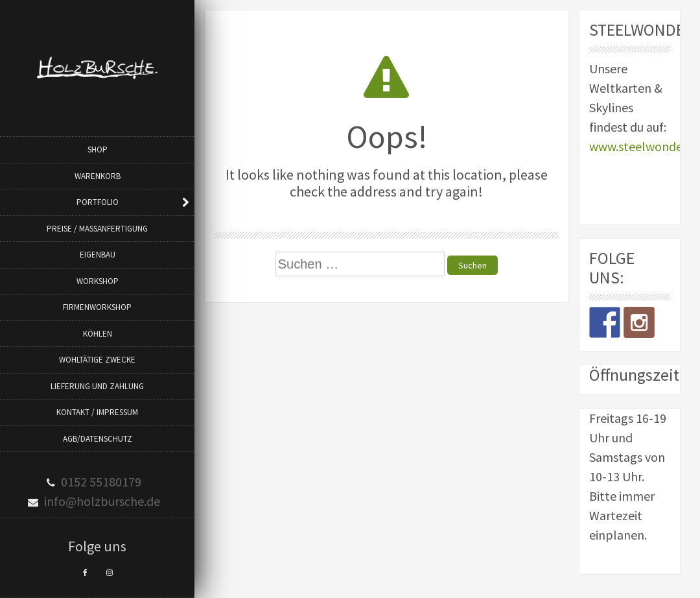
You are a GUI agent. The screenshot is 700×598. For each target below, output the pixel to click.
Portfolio (98, 202)
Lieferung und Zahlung (97, 386)
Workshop (98, 281)
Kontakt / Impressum (97, 412)
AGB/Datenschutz (98, 439)
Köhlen (98, 334)
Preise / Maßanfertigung (97, 229)
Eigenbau (98, 255)
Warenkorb (98, 176)
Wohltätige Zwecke (97, 360)
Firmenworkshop (97, 307)
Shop (98, 149)
